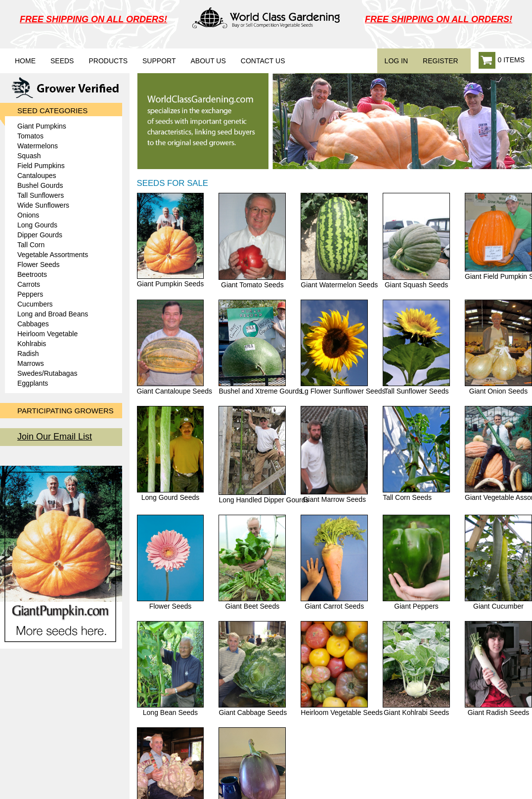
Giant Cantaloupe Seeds (175, 347)
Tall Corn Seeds (416, 454)
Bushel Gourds (40, 185)
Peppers (30, 294)
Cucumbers (35, 304)
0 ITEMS (501, 61)
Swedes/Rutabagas (47, 373)
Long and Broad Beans (53, 314)
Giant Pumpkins (42, 126)
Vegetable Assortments (53, 255)
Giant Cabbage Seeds (253, 669)
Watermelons (38, 146)
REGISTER (441, 61)
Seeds (62, 61)
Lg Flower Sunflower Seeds (343, 347)
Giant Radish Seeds (498, 669)
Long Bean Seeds (171, 669)
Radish (28, 354)
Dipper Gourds (40, 235)
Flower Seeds (39, 265)
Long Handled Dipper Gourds (264, 455)
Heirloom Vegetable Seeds (342, 669)
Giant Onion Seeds (498, 347)
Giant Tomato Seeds (252, 241)
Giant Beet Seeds (252, 562)
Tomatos (30, 136)
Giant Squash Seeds (416, 241)
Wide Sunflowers (43, 205)
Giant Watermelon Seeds (339, 241)
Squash (29, 156)
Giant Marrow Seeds (334, 455)
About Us (208, 61)
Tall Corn (31, 245)
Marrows (31, 363)
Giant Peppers (416, 562)
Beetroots (32, 274)
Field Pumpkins (41, 166)
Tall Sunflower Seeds (416, 347)
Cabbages (33, 324)
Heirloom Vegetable (47, 334)
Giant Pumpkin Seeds (171, 240)
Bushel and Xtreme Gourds (260, 347)
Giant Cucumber (498, 562)
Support (159, 61)
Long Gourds (37, 225)
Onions (28, 215)
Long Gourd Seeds (171, 454)
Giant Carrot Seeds (334, 562)
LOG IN (396, 61)
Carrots (29, 284)
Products (108, 61)
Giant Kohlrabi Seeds (416, 669)
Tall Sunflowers (41, 195)
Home (25, 61)
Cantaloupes (37, 176)
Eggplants (33, 383)
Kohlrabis (32, 344)
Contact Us (263, 61)
